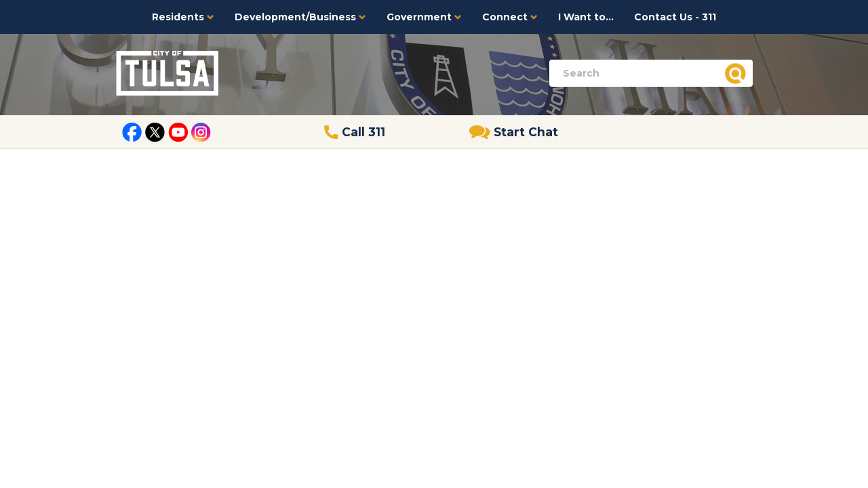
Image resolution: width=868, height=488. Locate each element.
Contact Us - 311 (675, 17)
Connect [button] (510, 17)
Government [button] (424, 17)
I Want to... (586, 17)
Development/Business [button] (300, 17)
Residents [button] (183, 17)
